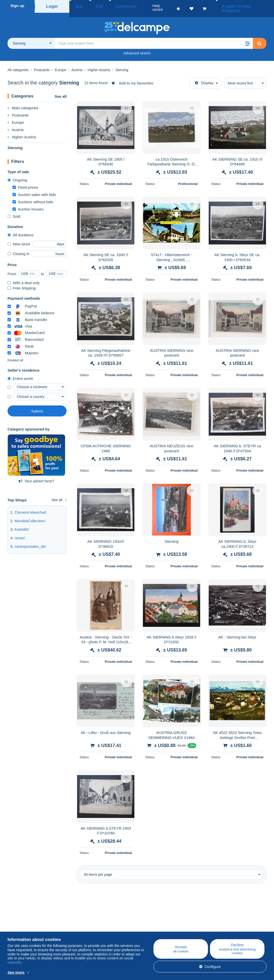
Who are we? (19, 922)
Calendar (85, 929)
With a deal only (24, 277)
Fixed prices (25, 182)
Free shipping (22, 282)
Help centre (156, 922)
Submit (37, 405)
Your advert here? (36, 475)
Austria (16, 124)
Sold (14, 211)
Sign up (17, 6)
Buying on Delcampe (164, 929)
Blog (83, 922)
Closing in (18, 248)
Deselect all (15, 355)
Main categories (23, 102)
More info (64, 973)
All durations (21, 229)
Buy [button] (78, 6)
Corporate (18, 929)
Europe (16, 117)
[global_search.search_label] (154, 38)
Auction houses (28, 203)
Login (52, 6)
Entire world (20, 373)
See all (61, 91)
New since (19, 238)
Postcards (18, 109)
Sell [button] (93, 6)
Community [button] (114, 6)
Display (204, 77)
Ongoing (17, 174)
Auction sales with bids (34, 189)
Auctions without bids (33, 196)
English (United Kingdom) (246, 6)
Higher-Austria (22, 131)
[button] (247, 38)
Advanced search (137, 47)
